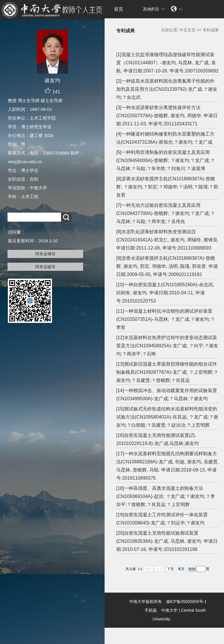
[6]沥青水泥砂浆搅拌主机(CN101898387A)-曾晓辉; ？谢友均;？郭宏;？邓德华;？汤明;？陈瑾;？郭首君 (167, 187)
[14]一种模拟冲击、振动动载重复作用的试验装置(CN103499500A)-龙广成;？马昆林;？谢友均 (167, 395)
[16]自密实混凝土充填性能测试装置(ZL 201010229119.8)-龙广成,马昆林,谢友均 (157, 439)
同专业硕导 (45, 267)
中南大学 (169, 610)
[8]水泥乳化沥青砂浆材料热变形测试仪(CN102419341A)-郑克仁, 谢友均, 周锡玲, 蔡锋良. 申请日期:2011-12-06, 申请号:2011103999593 (167, 240)
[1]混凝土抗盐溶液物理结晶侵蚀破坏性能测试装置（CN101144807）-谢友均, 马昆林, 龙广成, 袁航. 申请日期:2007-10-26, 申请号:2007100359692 (167, 63)
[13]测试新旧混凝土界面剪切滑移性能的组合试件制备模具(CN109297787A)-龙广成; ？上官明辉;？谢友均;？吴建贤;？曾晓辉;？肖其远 (167, 372)
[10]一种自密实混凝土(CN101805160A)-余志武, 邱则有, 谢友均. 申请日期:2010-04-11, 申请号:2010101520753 (165, 293)
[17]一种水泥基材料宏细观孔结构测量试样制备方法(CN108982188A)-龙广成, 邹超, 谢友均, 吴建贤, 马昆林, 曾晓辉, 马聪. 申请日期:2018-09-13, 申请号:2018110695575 (167, 466)
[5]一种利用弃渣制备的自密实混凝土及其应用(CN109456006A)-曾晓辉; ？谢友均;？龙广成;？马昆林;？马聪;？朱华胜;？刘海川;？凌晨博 (166, 160)
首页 (119, 9)
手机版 (151, 610)
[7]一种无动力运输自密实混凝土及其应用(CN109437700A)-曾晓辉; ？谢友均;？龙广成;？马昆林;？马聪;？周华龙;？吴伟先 (166, 213)
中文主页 (187, 30)
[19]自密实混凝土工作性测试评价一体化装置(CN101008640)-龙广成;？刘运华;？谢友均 (162, 519)
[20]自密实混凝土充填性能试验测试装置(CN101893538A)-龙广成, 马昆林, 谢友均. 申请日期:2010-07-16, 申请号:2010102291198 (167, 541)
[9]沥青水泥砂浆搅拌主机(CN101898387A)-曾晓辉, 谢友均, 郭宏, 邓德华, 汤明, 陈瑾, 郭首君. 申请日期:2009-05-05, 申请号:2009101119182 (167, 266)
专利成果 (211, 30)
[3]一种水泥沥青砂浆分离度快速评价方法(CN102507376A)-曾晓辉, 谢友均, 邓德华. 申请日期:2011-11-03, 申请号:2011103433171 (167, 116)
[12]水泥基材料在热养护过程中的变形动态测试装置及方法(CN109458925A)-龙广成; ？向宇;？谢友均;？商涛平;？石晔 (167, 346)
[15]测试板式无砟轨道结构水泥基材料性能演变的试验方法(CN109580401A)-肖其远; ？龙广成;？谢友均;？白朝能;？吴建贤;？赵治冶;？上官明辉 (167, 417)
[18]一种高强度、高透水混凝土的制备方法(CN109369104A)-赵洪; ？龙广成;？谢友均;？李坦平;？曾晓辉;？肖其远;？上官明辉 (166, 496)
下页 (171, 569)
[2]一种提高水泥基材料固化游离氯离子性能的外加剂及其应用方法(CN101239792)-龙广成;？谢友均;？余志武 (167, 89)
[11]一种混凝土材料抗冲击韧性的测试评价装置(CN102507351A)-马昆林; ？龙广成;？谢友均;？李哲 (166, 319)
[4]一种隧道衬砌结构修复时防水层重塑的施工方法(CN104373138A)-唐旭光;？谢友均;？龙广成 (165, 138)
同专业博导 (45, 254)
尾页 (181, 569)
